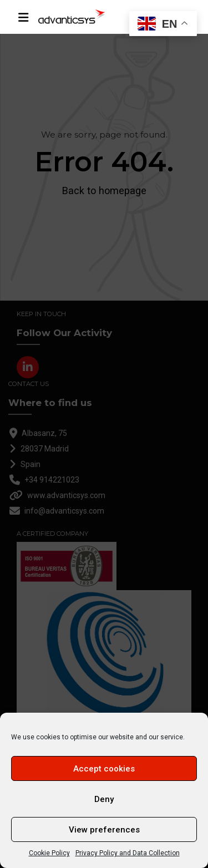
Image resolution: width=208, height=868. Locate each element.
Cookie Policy (49, 853)
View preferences (104, 830)
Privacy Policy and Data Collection (128, 853)
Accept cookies (104, 769)
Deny (104, 799)
